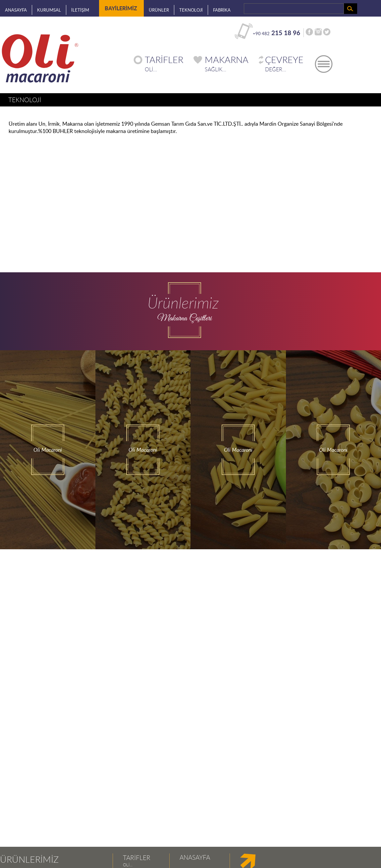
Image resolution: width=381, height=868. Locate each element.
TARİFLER (164, 60)
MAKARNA (227, 60)
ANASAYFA (16, 10)
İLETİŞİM (80, 10)
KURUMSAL (49, 10)
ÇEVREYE (284, 60)
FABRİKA (222, 10)
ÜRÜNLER (159, 10)
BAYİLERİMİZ (121, 7)
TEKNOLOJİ (191, 10)
